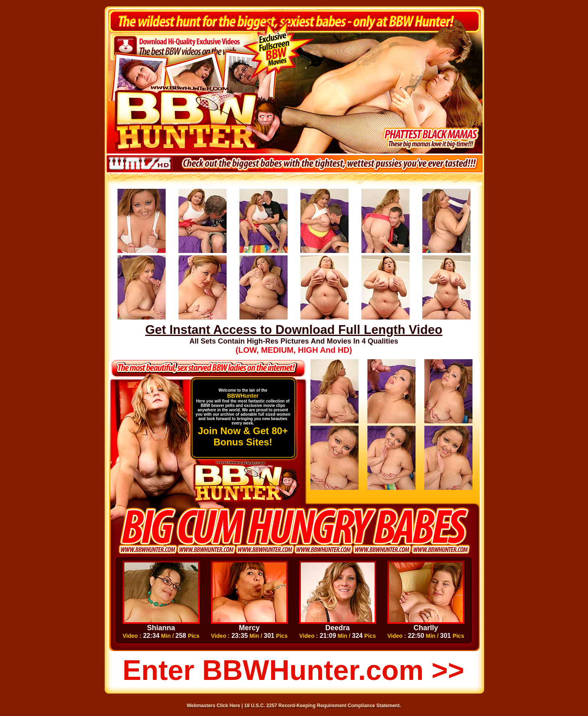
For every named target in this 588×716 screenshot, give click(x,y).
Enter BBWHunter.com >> (294, 670)
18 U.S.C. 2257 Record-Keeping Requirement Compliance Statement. (323, 706)
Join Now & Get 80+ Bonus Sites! (243, 436)
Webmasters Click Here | (216, 706)
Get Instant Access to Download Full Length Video (294, 330)
